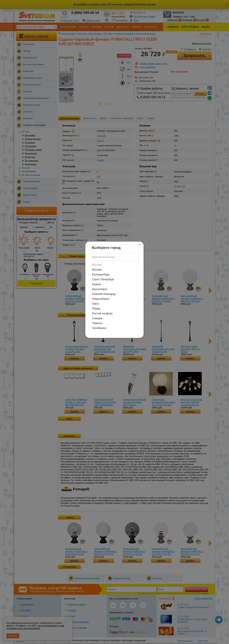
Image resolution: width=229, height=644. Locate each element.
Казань (97, 284)
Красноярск (100, 289)
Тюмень (97, 323)
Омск (95, 304)
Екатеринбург (101, 275)
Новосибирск (101, 299)
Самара (97, 318)
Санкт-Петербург (103, 279)
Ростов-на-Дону (102, 313)
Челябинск (99, 328)
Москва (97, 270)
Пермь (96, 309)
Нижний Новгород (104, 294)
